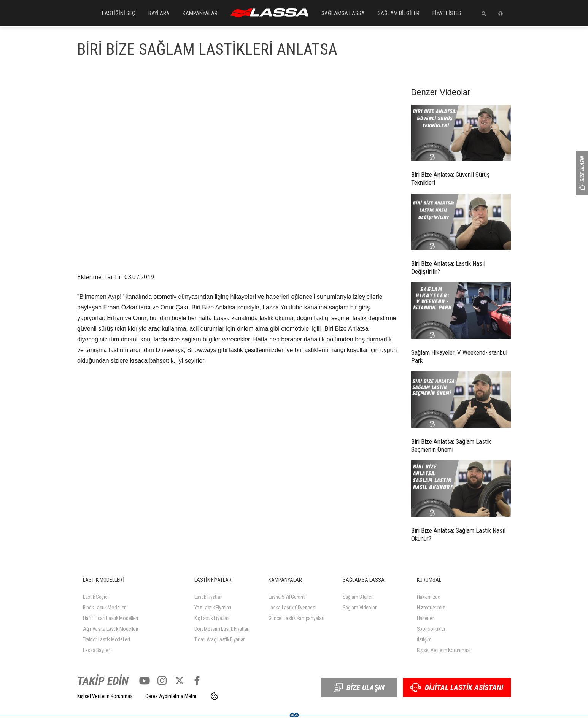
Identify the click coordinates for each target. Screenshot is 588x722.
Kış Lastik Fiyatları (212, 618)
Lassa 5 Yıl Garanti (287, 597)
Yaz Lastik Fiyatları (213, 608)
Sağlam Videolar (360, 608)
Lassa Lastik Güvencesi (292, 608)
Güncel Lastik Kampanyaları (296, 618)
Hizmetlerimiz (431, 608)
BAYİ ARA (159, 13)
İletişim (424, 639)
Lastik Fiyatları (209, 597)
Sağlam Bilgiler (358, 597)
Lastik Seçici (96, 597)
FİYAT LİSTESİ (448, 13)
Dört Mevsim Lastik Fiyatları (222, 629)
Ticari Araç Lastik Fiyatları (220, 639)
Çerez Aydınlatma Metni (171, 696)
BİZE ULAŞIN (359, 687)
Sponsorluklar (431, 629)
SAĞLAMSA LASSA (343, 13)
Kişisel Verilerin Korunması (444, 650)
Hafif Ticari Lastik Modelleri (110, 618)
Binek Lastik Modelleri (105, 608)
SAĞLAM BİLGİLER (399, 13)
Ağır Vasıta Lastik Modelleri (110, 629)
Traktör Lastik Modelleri (106, 639)
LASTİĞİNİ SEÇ (119, 13)
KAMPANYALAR (200, 13)
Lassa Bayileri (97, 650)
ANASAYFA (269, 13)
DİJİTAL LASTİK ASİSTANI (457, 687)
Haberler (425, 618)
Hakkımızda (429, 597)
